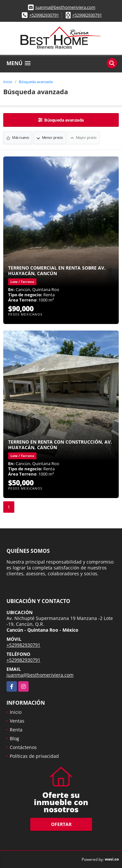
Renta (16, 730)
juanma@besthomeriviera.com (65, 7)
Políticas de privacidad (34, 756)
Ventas (17, 721)
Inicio (8, 82)
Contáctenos (23, 747)
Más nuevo (18, 137)
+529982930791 (44, 15)
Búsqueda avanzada (36, 82)
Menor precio (50, 137)
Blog (14, 738)
